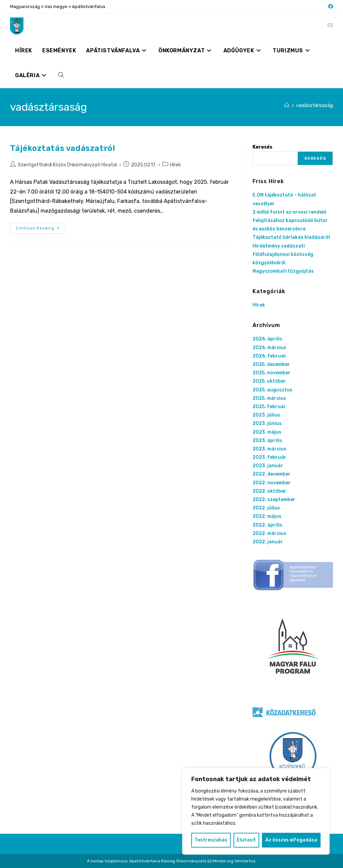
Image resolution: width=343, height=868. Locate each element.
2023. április (267, 441)
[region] (256, 811)
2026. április (267, 339)
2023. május (267, 432)
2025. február (269, 407)
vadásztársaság (315, 105)
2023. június (267, 423)
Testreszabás (211, 840)
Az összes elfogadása (291, 840)
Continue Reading (41, 230)
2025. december (271, 364)
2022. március (269, 533)
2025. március (269, 398)
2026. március (269, 348)
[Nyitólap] (287, 105)
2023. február (269, 457)
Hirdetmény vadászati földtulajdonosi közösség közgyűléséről (283, 254)
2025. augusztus (272, 390)
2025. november (271, 373)
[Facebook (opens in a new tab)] (330, 7)
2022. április (267, 525)
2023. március (269, 449)
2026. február (269, 356)
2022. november (272, 483)
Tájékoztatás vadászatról (62, 148)
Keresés (262, 147)
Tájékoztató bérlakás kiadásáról (291, 237)
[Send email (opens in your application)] (330, 25)
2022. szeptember (274, 500)
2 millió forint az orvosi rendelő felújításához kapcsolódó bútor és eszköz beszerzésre (290, 221)
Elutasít (246, 840)
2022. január (268, 542)
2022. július (266, 508)
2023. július (266, 415)
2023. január (268, 466)
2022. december (271, 474)
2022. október (269, 491)
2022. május (267, 516)
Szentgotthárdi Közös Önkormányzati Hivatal (67, 165)
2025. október (269, 381)
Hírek (176, 165)
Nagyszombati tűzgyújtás (283, 271)
